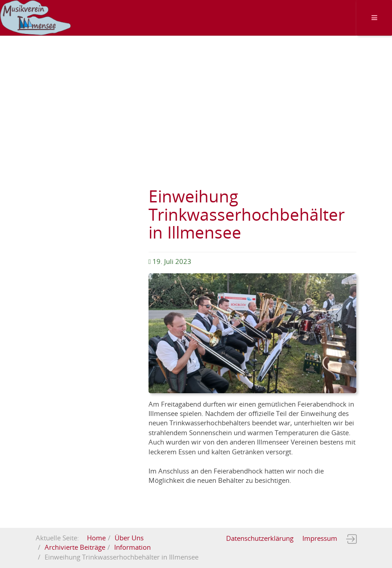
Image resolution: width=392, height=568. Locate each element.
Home (96, 538)
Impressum (320, 539)
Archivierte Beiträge (75, 547)
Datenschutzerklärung (260, 539)
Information (132, 547)
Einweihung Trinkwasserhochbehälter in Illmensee (247, 215)
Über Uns (129, 538)
